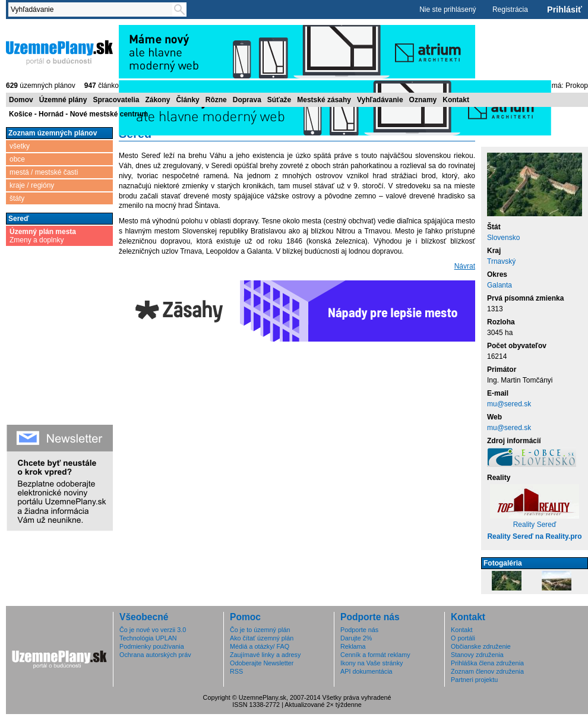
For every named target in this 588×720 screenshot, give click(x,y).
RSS (236, 671)
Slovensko (503, 238)
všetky (20, 146)
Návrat (465, 266)
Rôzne (216, 100)
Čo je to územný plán (260, 630)
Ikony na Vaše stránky (372, 663)
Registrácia (510, 10)
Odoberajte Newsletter (262, 663)
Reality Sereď (535, 525)
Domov (21, 100)
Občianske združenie (481, 646)
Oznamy (423, 100)
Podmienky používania (152, 646)
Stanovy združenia (477, 655)
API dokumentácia (366, 671)
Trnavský (501, 261)
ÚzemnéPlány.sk (59, 52)
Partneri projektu (474, 680)
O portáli (463, 638)
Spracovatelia (116, 100)
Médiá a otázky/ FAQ (260, 646)
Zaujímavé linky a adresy (265, 655)
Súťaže (279, 100)
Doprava (247, 100)
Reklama (353, 646)
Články (187, 100)
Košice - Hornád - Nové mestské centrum (78, 114)
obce (17, 159)
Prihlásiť (565, 10)
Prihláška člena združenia (487, 663)
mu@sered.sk (509, 404)
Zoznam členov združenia (487, 671)
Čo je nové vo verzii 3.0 (153, 630)
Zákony (157, 100)
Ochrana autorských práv (155, 655)
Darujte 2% (356, 638)
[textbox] (93, 10)
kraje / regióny (32, 185)
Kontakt (456, 100)
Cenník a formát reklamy (375, 655)
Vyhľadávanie (380, 100)
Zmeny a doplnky (43, 236)
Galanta (500, 285)
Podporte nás (359, 630)
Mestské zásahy (324, 100)
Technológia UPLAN (148, 638)
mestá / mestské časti (44, 172)
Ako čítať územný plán (262, 638)
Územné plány (63, 100)
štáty (17, 198)
